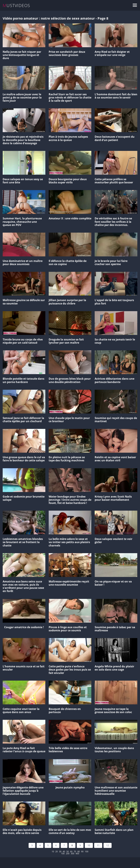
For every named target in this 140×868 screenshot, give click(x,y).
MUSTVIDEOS (16, 5)
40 (64, 852)
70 (75, 852)
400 (77, 854)
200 (68, 854)
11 (98, 845)
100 (87, 852)
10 (89, 845)
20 (57, 852)
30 (60, 852)
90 (82, 852)
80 (79, 852)
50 (68, 852)
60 (71, 852)
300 (73, 854)
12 (108, 845)
